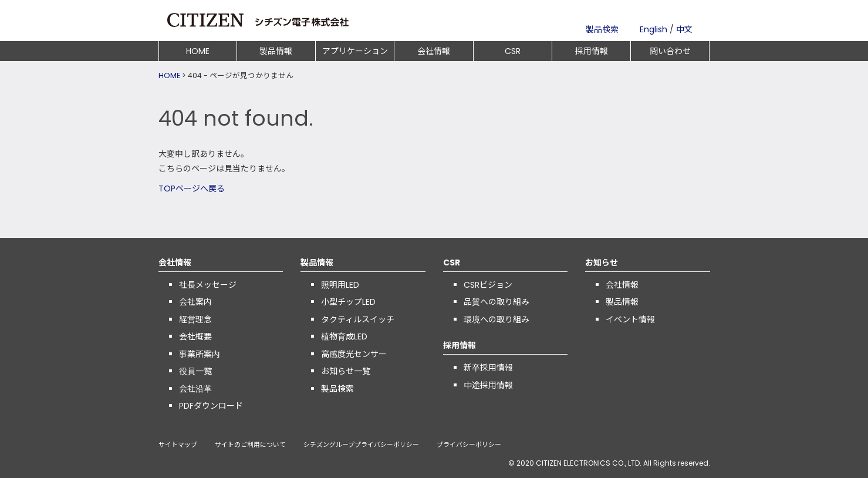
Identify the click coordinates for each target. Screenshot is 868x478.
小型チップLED (348, 302)
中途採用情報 (488, 385)
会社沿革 (195, 389)
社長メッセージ (208, 285)
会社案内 (195, 302)
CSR (513, 51)
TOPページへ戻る (192, 188)
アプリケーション (355, 51)
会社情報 (434, 51)
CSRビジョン (488, 285)
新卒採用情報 (488, 368)
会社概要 (195, 336)
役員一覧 (195, 371)
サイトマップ (178, 445)
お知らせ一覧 (346, 371)
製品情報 (276, 51)
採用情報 (592, 51)
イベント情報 (630, 319)
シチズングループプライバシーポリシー (361, 445)
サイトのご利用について (250, 445)
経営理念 (195, 319)
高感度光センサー (354, 354)
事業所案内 (200, 354)
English (653, 29)
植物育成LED (344, 336)
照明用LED (340, 285)
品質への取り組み (497, 302)
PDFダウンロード (211, 406)
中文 (684, 29)
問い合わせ (670, 51)
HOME (198, 51)
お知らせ (602, 262)
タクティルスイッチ (358, 319)
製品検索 (602, 29)
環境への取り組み (497, 319)
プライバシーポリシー (469, 445)
